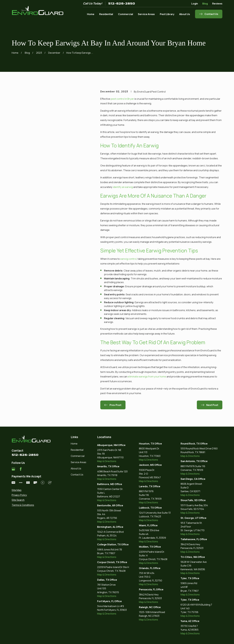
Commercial (78, 456)
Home (74, 444)
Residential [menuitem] (106, 14)
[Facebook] (21, 469)
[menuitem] (32, 490)
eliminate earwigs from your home (147, 376)
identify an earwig (123, 187)
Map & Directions (107, 461)
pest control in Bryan (122, 99)
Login (195, 4)
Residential (77, 450)
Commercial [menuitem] (126, 14)
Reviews (217, 4)
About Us (76, 468)
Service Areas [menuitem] (146, 14)
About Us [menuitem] (185, 14)
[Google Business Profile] (13, 469)
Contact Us (77, 475)
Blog (205, 4)
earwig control (128, 259)
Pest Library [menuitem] (167, 14)
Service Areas (78, 462)
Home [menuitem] (91, 14)
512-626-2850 (122, 4)
